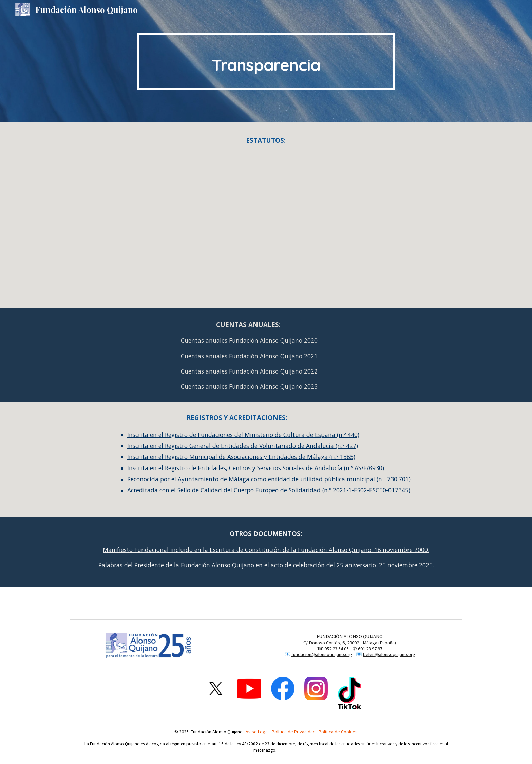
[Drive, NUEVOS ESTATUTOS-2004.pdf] (266, 226)
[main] (266, 61)
